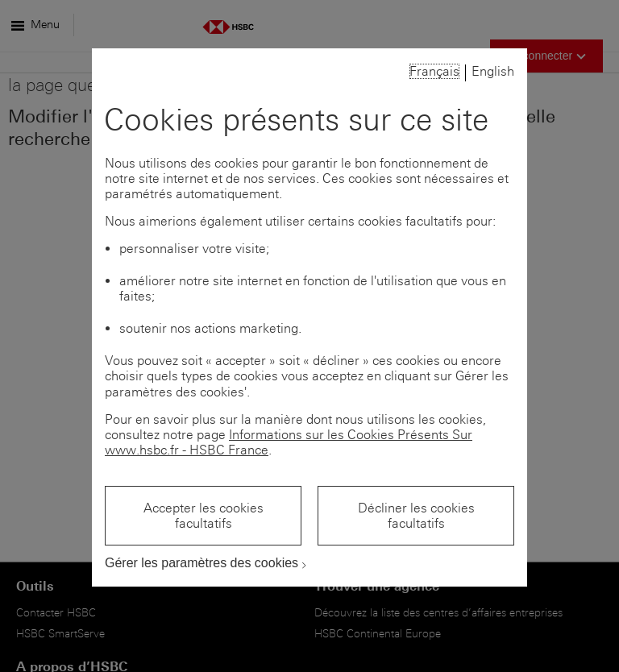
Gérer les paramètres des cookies (201, 563)
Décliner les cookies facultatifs (416, 516)
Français (434, 71)
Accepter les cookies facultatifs (204, 516)
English (493, 71)
